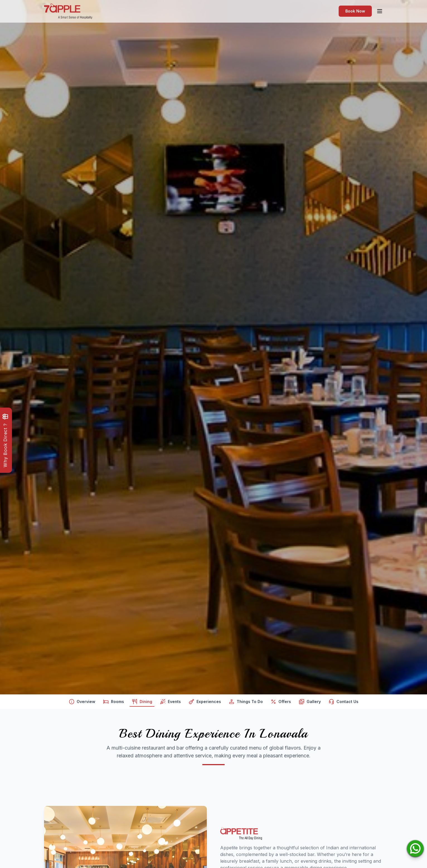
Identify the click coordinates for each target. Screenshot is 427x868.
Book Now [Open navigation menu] (355, 11)
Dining (142, 703)
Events (170, 703)
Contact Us (344, 703)
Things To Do (246, 703)
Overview (82, 703)
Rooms (114, 703)
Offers (281, 703)
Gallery (310, 703)
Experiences (205, 703)
